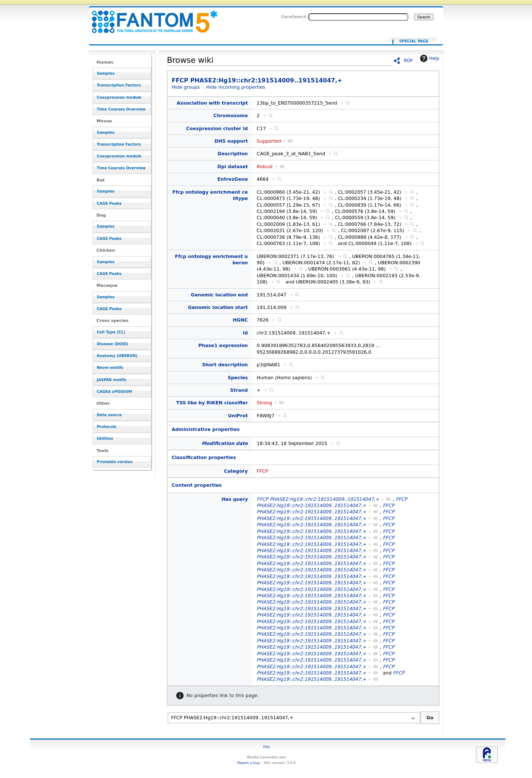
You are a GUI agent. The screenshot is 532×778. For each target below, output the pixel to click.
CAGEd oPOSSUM (114, 392)
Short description (225, 365)
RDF (408, 61)
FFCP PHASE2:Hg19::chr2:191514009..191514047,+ (150, 18)
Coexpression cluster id (217, 128)
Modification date (225, 443)
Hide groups (186, 87)
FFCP (262, 471)
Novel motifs (110, 368)
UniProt (238, 416)
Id (245, 333)
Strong (265, 403)
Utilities (105, 439)
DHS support (231, 141)
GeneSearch (294, 17)
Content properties (197, 485)
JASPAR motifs (112, 380)
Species (238, 378)
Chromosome (231, 115)
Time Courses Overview (121, 109)
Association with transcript (212, 103)
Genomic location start (218, 307)
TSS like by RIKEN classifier (212, 403)
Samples (106, 73)
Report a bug (249, 763)
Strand (239, 390)
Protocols (107, 427)
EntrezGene (232, 179)
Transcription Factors (119, 85)
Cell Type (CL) (111, 332)
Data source (109, 415)
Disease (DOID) (112, 344)
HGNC (240, 320)
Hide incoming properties (236, 87)
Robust (265, 167)
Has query (235, 499)
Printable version (115, 462)
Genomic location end (219, 295)
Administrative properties (206, 429)
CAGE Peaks (109, 203)
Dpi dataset (233, 167)
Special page (414, 41)
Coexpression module (119, 97)
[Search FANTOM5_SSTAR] (358, 17)
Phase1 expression (223, 345)
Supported (269, 141)
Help (429, 58)
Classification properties (204, 457)
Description (233, 154)
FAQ (266, 747)
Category (236, 471)
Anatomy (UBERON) (117, 356)
